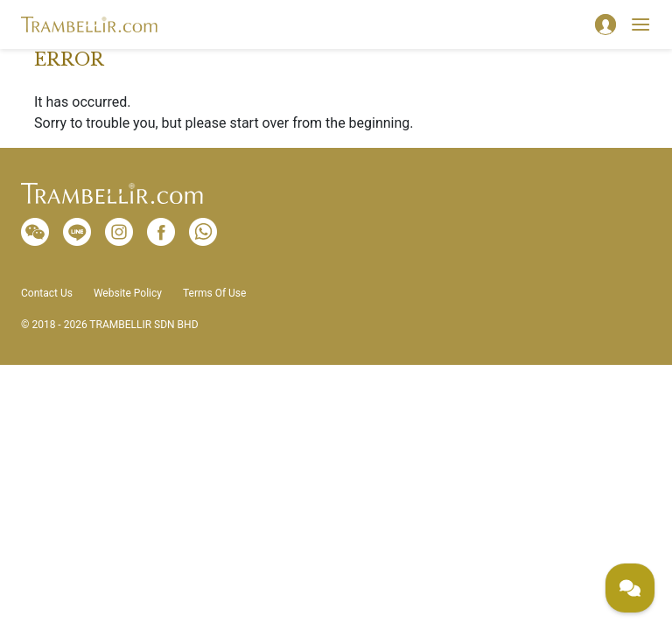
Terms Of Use (214, 293)
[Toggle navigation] (640, 24)
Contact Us (47, 293)
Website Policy (128, 293)
